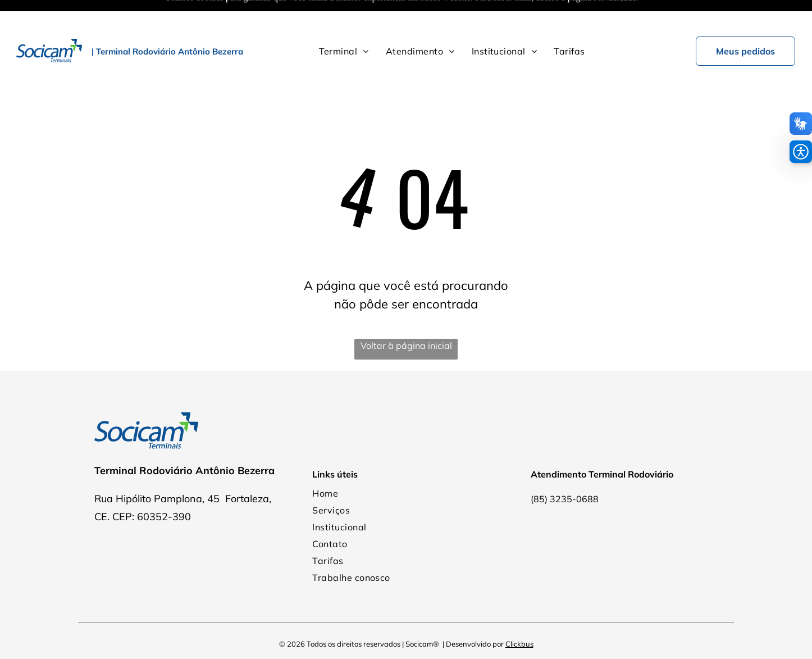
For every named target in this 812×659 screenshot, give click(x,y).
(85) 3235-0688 (565, 471)
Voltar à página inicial (406, 317)
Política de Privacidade (406, 636)
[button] (801, 152)
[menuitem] (344, 23)
